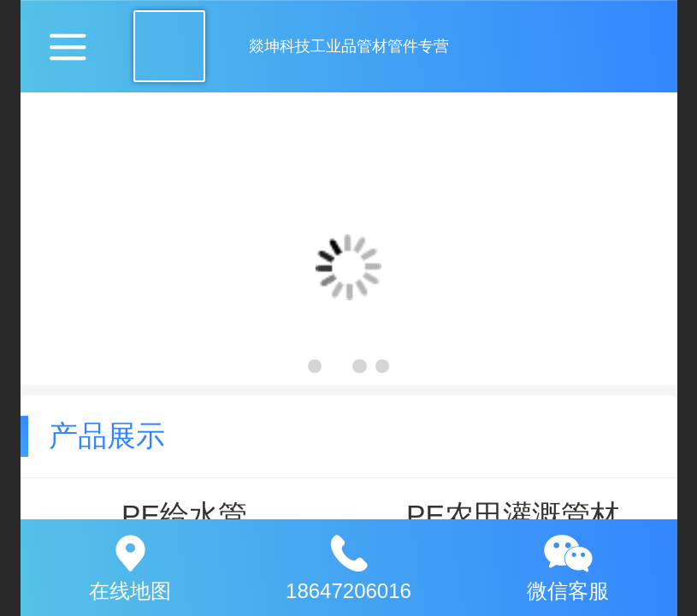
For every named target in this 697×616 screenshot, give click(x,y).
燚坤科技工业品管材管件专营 (349, 46)
